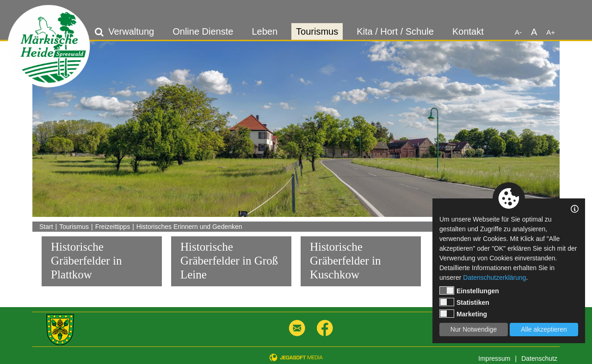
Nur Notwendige (474, 329)
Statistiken (464, 302)
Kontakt (468, 31)
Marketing (463, 314)
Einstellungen (469, 290)
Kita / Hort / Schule (395, 31)
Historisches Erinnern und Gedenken (189, 227)
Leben (265, 31)
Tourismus (317, 31)
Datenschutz (539, 358)
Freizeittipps (113, 227)
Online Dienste (203, 31)
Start (46, 227)
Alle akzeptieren (544, 329)
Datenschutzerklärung (494, 278)
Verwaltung (131, 31)
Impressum (494, 358)
